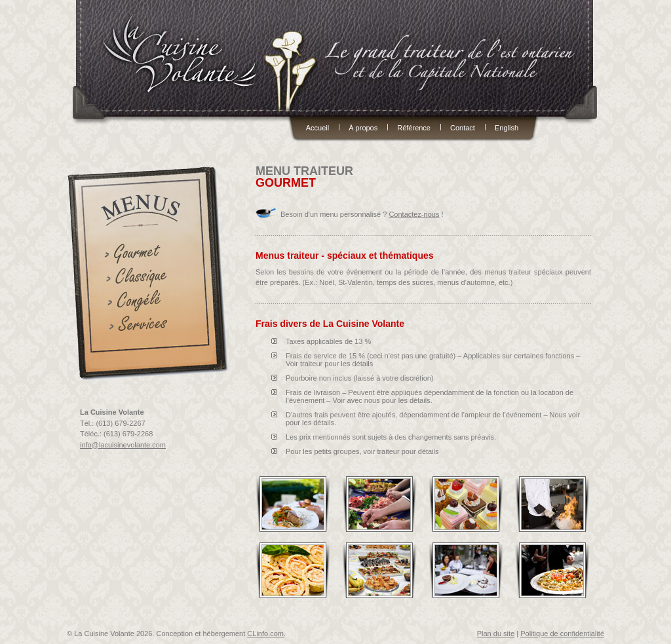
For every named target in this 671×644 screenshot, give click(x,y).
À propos (363, 127)
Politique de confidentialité (562, 634)
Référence (414, 127)
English (507, 127)
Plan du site (496, 634)
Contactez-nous (414, 214)
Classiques (141, 278)
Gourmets (141, 254)
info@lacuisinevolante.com (123, 445)
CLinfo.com (265, 634)
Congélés (141, 302)
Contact (463, 127)
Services (141, 327)
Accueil (317, 127)
